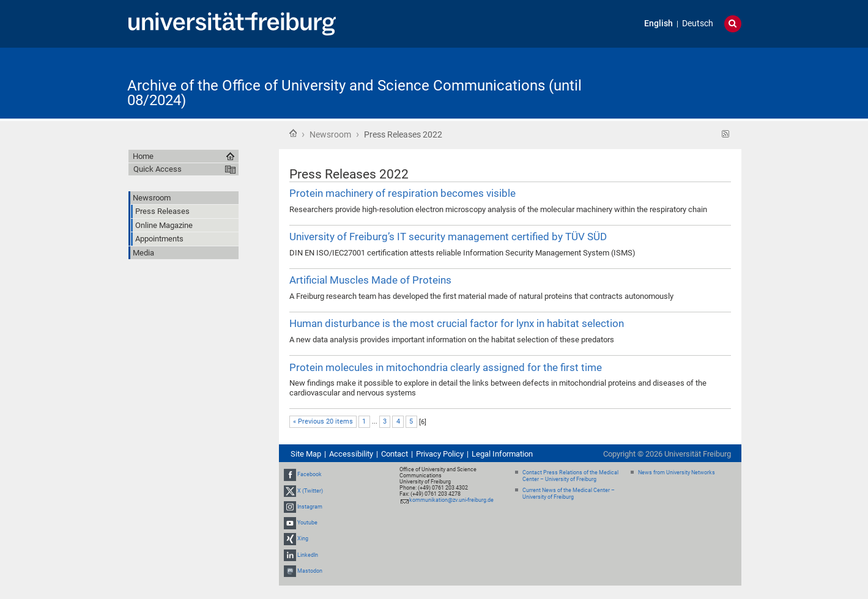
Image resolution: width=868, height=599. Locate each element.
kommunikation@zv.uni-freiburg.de (451, 500)
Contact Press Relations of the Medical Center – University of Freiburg (570, 476)
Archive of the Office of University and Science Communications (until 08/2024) (354, 93)
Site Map (306, 454)
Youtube (307, 523)
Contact (395, 454)
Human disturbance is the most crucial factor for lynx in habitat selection (457, 323)
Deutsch (698, 24)
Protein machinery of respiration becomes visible (402, 193)
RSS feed (726, 134)
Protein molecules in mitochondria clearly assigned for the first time (446, 367)
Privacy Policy (440, 454)
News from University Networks (677, 472)
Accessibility (351, 454)
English (658, 24)
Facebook (310, 475)
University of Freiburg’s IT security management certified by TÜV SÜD (448, 237)
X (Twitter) (310, 491)
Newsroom (330, 134)
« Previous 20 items (323, 421)
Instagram (310, 507)
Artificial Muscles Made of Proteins (370, 280)
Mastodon (310, 571)
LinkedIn (308, 555)
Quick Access (158, 169)
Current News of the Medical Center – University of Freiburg (569, 494)
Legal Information (502, 454)
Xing (303, 538)
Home (293, 133)
